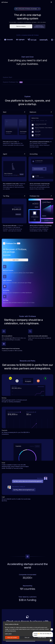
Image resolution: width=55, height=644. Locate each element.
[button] (51, 2)
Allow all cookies (12, 637)
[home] (5, 2)
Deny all (27, 637)
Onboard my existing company (39, 26)
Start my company (21, 26)
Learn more (8, 634)
